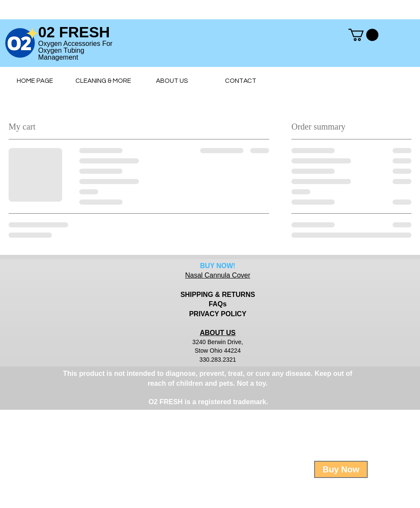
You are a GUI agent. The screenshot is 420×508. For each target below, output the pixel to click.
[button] (363, 35)
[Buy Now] (341, 469)
